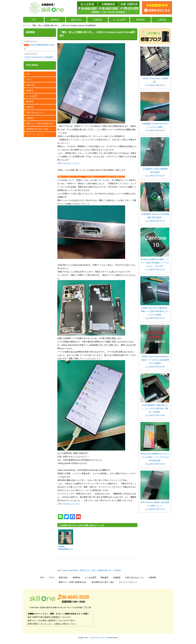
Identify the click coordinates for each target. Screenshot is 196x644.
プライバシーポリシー (35, 134)
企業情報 (162, 20)
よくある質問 (119, 20)
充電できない (85, 570)
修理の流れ (76, 20)
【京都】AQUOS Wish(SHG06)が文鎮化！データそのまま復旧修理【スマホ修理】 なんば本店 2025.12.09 (155, 360)
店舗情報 (98, 20)
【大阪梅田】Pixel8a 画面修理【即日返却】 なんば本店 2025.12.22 (155, 171)
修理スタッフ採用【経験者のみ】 (40, 123)
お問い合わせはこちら (35, 112)
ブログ (29, 80)
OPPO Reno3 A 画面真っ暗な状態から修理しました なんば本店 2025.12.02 (155, 504)
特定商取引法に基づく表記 (37, 129)
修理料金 (55, 20)
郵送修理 (140, 20)
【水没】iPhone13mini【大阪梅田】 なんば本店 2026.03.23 (155, 80)
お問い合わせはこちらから (69, 163)
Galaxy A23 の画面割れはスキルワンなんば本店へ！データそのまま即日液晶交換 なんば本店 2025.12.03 (155, 457)
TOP (34, 20)
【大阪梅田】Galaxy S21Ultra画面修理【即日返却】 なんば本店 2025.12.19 (155, 216)
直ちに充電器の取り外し (102, 570)
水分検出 (117, 570)
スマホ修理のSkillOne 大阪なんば (97, 638)
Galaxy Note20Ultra (70, 570)
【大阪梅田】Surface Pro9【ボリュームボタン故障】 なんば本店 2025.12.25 (155, 125)
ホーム (26, 25)
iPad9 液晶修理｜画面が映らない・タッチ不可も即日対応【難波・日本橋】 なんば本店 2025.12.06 (155, 408)
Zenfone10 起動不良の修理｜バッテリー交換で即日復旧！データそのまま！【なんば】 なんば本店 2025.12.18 (155, 263)
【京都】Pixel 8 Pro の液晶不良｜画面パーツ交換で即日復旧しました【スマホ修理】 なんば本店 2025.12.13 (155, 311)
